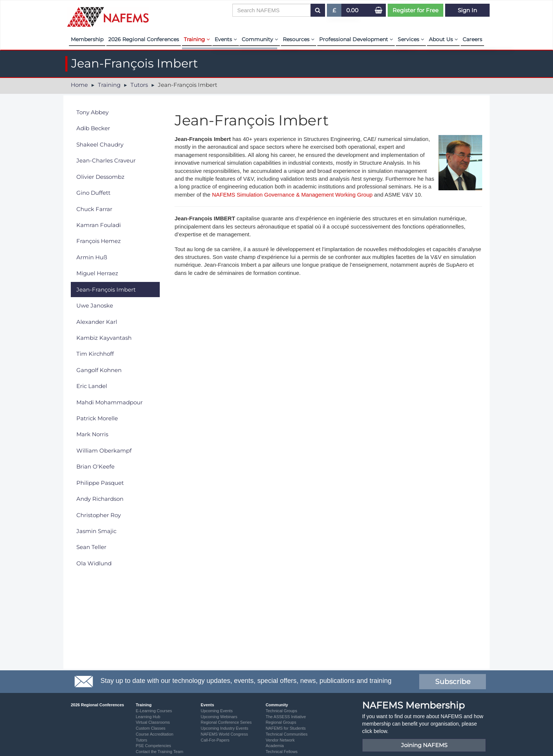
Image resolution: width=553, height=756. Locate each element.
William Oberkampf (104, 451)
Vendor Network (280, 740)
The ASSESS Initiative (286, 717)
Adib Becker (93, 128)
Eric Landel (92, 386)
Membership (87, 39)
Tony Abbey (92, 112)
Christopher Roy (99, 515)
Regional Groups (281, 722)
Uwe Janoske (95, 305)
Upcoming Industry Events (224, 728)
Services (411, 39)
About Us (443, 39)
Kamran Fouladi (99, 225)
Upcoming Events (216, 711)
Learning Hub (148, 717)
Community (260, 39)
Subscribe (453, 682)
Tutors (139, 85)
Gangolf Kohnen (99, 370)
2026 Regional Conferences (144, 39)
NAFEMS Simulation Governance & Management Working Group (292, 195)
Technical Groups (282, 711)
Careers (472, 39)
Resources (299, 39)
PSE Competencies (153, 746)
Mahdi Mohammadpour (110, 402)
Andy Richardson (100, 499)
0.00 (352, 10)
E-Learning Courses (154, 711)
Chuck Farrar (94, 209)
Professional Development (356, 39)
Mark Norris (92, 434)
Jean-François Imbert (106, 290)
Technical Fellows (282, 752)
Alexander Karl (97, 322)
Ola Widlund (94, 563)
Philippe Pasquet (100, 483)
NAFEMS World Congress (224, 734)
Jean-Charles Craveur (106, 160)
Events (226, 39)
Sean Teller (91, 547)
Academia (275, 746)
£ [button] (335, 12)
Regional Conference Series (226, 722)
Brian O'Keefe (95, 466)
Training (197, 39)
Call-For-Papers (215, 740)
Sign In (467, 10)
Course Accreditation (155, 734)
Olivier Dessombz (100, 177)
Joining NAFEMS (424, 745)
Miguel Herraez (97, 273)
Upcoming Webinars (219, 717)
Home (79, 85)
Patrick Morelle (97, 418)
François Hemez (99, 241)
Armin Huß (92, 257)
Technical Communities (287, 734)
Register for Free (415, 10)
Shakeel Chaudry (100, 144)
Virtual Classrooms (153, 722)
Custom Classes (150, 728)
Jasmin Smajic (96, 531)
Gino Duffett (93, 193)
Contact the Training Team (159, 752)
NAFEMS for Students (286, 728)
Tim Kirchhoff (95, 354)
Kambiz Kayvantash (104, 338)
